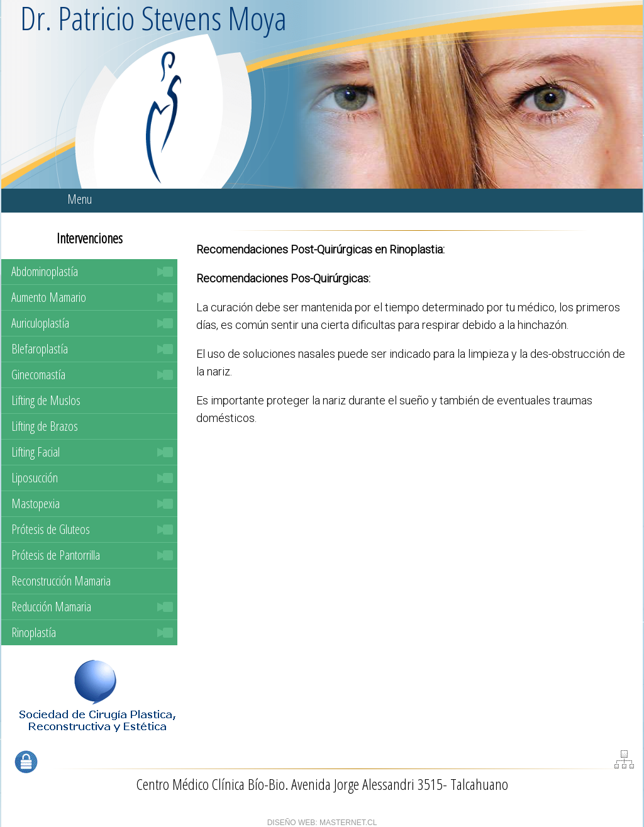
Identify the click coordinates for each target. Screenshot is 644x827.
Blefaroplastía (40, 349)
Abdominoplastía (45, 271)
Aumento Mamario (49, 297)
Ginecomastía (38, 375)
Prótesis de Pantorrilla (56, 555)
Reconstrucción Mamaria (61, 581)
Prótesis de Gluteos (51, 529)
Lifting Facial (36, 452)
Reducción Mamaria (51, 607)
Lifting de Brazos (45, 426)
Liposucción (35, 478)
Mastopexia (36, 503)
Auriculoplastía (40, 323)
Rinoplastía (34, 632)
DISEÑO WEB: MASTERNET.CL (322, 823)
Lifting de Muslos (46, 400)
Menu (80, 199)
